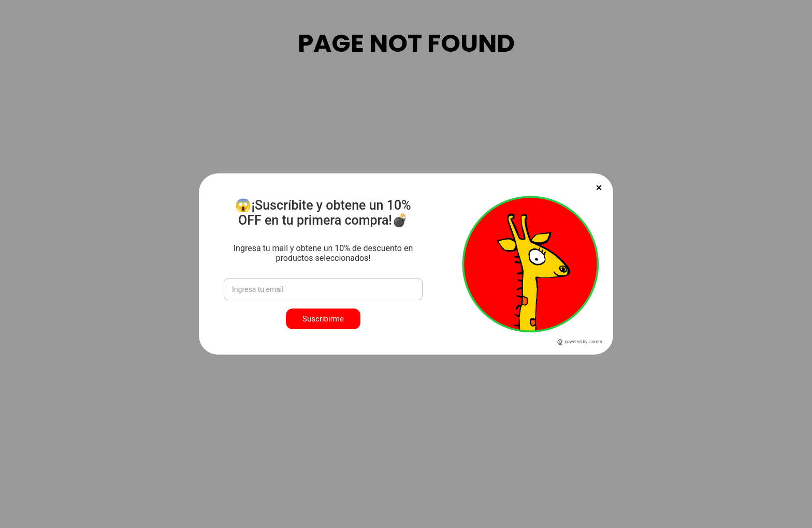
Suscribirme (323, 319)
